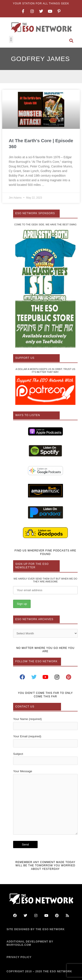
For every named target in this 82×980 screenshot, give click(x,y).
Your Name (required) (45, 724)
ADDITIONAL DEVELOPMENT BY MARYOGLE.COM (30, 943)
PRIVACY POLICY (19, 957)
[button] (11, 39)
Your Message (45, 803)
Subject (45, 759)
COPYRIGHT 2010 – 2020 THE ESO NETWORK (39, 971)
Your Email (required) (45, 741)
